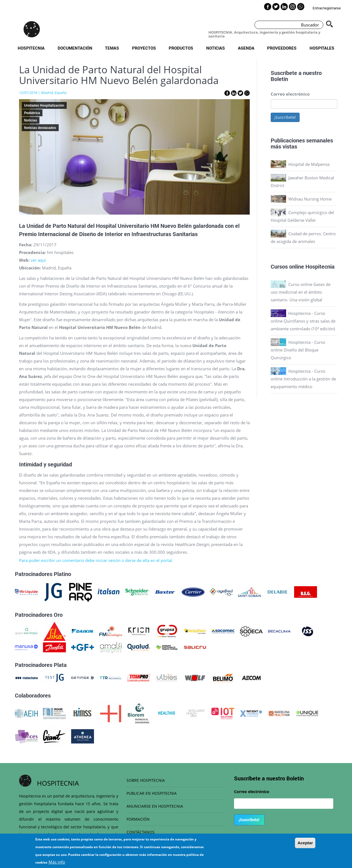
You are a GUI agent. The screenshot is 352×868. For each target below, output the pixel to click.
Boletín (279, 79)
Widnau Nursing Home (310, 199)
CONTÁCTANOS (141, 832)
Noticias (216, 48)
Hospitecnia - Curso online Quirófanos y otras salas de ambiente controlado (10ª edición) (303, 321)
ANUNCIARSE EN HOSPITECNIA (155, 806)
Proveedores (282, 48)
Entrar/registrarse (327, 8)
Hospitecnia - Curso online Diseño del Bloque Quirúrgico (298, 350)
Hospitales (322, 48)
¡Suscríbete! (285, 117)
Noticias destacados (40, 128)
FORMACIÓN (138, 819)
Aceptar (305, 845)
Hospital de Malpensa (309, 164)
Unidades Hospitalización (44, 106)
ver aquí (38, 260)
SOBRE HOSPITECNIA (146, 780)
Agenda (246, 48)
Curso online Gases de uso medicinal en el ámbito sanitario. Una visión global (301, 292)
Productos (181, 48)
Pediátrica (32, 113)
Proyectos (144, 48)
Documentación (75, 48)
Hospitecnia (31, 48)
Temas (112, 48)
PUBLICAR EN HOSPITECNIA (152, 793)
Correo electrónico (290, 94)
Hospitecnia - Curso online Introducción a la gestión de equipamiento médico (303, 379)
